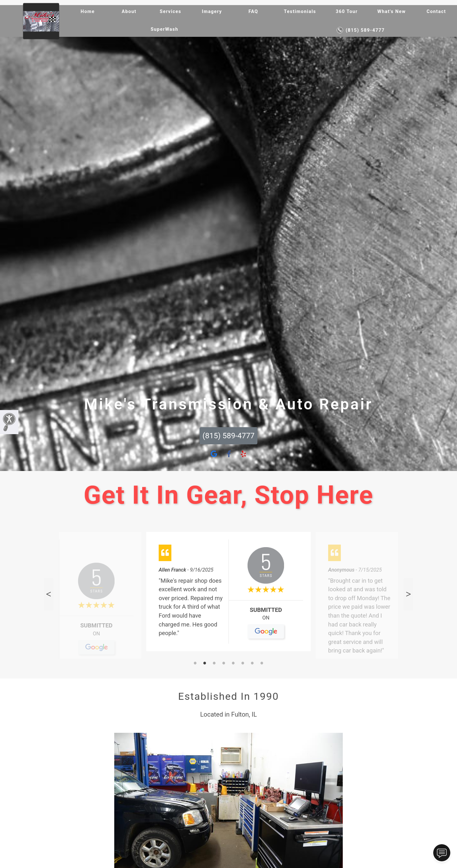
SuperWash (165, 29)
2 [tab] (205, 664)
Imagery (212, 12)
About (129, 12)
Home (88, 12)
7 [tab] (252, 664)
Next (408, 594)
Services (170, 12)
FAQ (253, 12)
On (96, 636)
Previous (49, 594)
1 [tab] (195, 664)
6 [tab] (243, 664)
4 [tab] (224, 664)
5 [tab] (233, 664)
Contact (436, 12)
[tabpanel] (228, 594)
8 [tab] (262, 664)
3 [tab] (214, 664)
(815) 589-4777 (361, 30)
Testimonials (300, 12)
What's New (391, 12)
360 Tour (347, 12)
